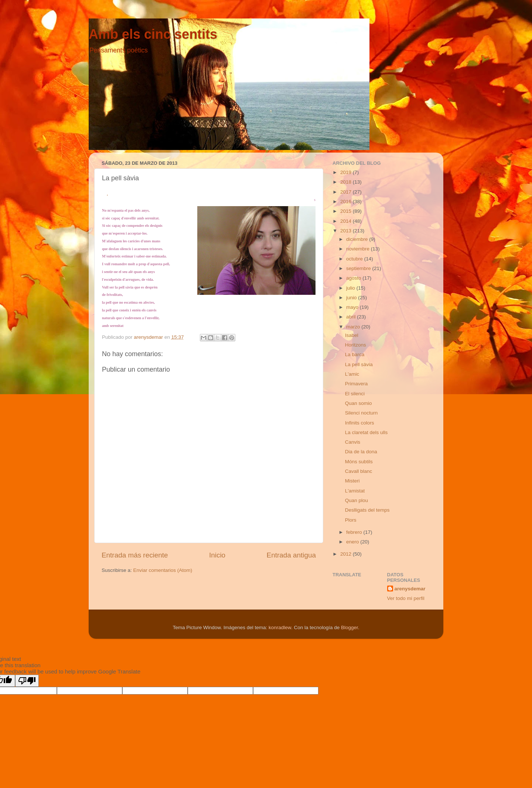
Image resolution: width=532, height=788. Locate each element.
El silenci (355, 394)
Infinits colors (360, 423)
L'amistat (355, 491)
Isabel (352, 335)
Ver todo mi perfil (406, 598)
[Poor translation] (27, 681)
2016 (347, 202)
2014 (347, 221)
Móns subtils (359, 462)
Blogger (349, 627)
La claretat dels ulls (366, 432)
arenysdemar (410, 589)
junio (352, 298)
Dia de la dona (361, 452)
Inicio (217, 555)
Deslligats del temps (367, 510)
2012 (347, 554)
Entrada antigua (291, 555)
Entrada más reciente (135, 555)
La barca (355, 354)
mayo (353, 307)
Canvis (353, 442)
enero (353, 542)
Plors (351, 520)
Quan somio (359, 403)
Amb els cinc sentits (153, 34)
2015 (347, 211)
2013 (347, 231)
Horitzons (356, 345)
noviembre (359, 249)
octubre (355, 259)
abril (352, 317)
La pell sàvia (359, 364)
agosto (354, 278)
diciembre (358, 239)
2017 (347, 192)
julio (351, 288)
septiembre (359, 268)
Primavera (357, 384)
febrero (355, 532)
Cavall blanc (359, 471)
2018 (347, 182)
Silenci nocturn (362, 413)
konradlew (280, 627)
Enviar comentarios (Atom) (163, 570)
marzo (354, 327)
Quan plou (357, 500)
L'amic (352, 374)
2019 (347, 172)
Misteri (352, 481)
